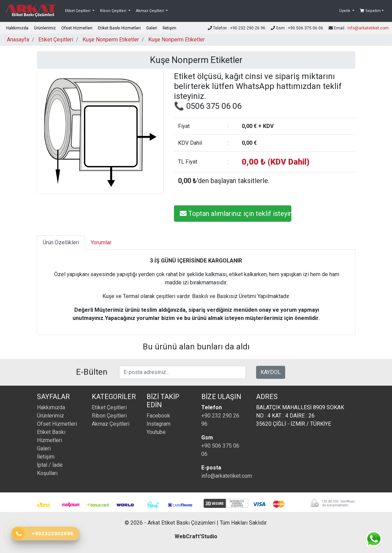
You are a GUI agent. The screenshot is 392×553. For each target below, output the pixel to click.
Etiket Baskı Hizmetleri (119, 28)
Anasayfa (18, 40)
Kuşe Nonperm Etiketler (111, 40)
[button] (347, 11)
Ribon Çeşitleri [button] (114, 11)
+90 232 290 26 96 (220, 420)
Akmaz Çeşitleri (111, 424)
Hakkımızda (17, 28)
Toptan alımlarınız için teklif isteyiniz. (236, 214)
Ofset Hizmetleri (77, 28)
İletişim (169, 28)
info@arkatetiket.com (368, 28)
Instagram (159, 424)
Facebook (158, 416)
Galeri (152, 28)
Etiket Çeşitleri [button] (78, 11)
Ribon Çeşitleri (109, 416)
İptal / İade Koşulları (50, 469)
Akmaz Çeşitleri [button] (150, 11)
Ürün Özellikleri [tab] (61, 242)
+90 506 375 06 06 (220, 450)
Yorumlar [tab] (101, 242)
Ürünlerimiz (45, 28)
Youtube (156, 432)
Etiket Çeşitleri (56, 40)
